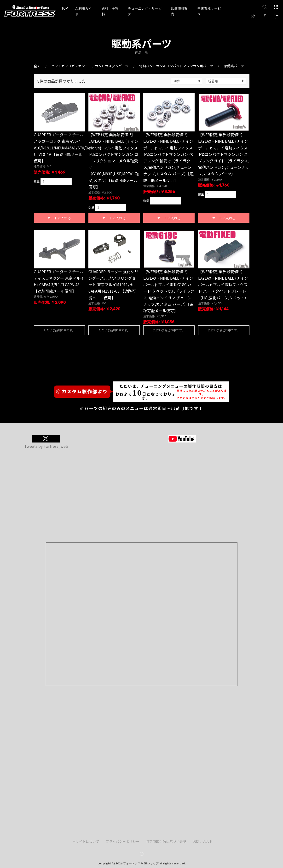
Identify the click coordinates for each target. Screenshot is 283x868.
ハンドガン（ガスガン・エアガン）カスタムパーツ (90, 66)
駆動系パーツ (234, 66)
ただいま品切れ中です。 (59, 330)
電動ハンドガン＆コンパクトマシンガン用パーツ (176, 66)
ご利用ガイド (83, 11)
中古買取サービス (209, 11)
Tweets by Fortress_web (46, 446)
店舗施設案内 (179, 11)
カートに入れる (59, 218)
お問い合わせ (203, 841)
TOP (65, 8)
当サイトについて (86, 841)
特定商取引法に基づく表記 (166, 841)
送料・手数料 (110, 11)
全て (37, 66)
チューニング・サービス (145, 11)
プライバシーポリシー (122, 841)
